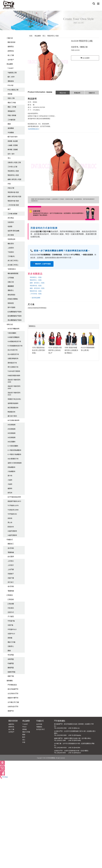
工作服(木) (11, 256)
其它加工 (11, 582)
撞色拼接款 (11, 295)
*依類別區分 (12, 269)
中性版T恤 (11, 621)
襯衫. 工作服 (12, 107)
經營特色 (11, 51)
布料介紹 (10, 324)
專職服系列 (11, 111)
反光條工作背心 (13, 265)
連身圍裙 (11, 128)
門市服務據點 (60, 721)
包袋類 (10, 226)
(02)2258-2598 (62, 728)
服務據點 (10, 681)
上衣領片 (11, 565)
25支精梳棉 (12, 429)
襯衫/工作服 (12, 103)
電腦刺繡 (11, 552)
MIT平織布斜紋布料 (14, 497)
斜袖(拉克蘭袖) (13, 299)
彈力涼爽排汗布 (13, 367)
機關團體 (11, 286)
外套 (9, 184)
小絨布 (10, 480)
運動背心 (11, 290)
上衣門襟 (11, 569)
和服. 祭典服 (12, 115)
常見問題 (11, 655)
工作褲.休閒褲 (12, 214)
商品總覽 (10, 64)
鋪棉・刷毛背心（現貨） (38, 283)
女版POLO (11, 634)
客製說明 (77, 93)
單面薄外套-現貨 (13, 192)
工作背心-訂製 (13, 167)
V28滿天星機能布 (14, 337)
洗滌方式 (92, 93)
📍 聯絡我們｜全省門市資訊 (42, 264)
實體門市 (11, 711)
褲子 (9, 209)
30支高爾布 (12, 442)
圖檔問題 (11, 668)
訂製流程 (11, 599)
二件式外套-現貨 (13, 205)
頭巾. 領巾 (11, 154)
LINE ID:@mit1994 (74, 748)
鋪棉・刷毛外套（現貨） (38, 288)
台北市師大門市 (13, 693)
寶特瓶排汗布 (12, 363)
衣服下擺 (11, 578)
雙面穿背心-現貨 (13, 175)
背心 (9, 158)
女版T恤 (10, 625)
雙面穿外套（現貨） (36, 291)
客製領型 (11, 303)
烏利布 (10, 518)
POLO (24, 727)
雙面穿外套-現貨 (13, 201)
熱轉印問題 (11, 672)
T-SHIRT (11, 68)
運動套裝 (11, 81)
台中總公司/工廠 (13, 702)
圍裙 (9, 124)
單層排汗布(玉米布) (14, 399)
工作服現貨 (11, 120)
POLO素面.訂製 (13, 90)
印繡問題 (11, 663)
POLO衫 (11, 85)
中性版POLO (12, 629)
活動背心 (11, 646)
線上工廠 (11, 55)
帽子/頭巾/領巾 (13, 137)
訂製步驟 (11, 604)
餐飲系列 (11, 244)
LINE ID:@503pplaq (75, 735)
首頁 (31, 36)
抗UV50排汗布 (13, 350)
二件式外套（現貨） (36, 294)
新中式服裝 (11, 307)
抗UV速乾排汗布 (13, 354)
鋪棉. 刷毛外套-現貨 (14, 196)
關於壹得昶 (11, 42)
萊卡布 (10, 476)
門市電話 (4, 777)
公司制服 (11, 278)
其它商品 (11, 218)
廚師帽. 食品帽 (13, 141)
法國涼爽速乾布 (13, 358)
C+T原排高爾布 (13, 446)
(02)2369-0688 (62, 735)
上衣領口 (11, 561)
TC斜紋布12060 (13, 510)
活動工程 (11, 282)
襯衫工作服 (11, 642)
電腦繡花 (39, 727)
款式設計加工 (41, 729)
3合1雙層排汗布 (13, 459)
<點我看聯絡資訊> (34, 129)
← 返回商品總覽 (35, 298)
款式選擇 (11, 557)
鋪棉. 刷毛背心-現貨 (14, 179)
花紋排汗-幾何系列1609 (14, 387)
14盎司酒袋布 (12, 535)
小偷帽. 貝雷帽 (13, 145)
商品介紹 (63, 93)
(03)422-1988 (61, 740)
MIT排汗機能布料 (14, 329)
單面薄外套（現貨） (36, 286)
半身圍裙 (11, 132)
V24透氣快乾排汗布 (14, 341)
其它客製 (11, 235)
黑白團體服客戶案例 (15, 320)
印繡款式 (10, 539)
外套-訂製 (11, 188)
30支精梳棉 (12, 433)
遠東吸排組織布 (13, 403)
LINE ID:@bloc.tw (74, 728)
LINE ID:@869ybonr (75, 753)
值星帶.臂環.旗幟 (13, 231)
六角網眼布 (11, 471)
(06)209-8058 (61, 753)
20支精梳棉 (12, 425)
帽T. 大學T (11, 77)
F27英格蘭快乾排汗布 (15, 346)
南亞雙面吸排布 (13, 408)
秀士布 (10, 522)
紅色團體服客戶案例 (15, 312)
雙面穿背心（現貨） (36, 280)
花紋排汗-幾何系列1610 (14, 394)
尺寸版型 (11, 616)
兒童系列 (11, 222)
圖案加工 (11, 544)
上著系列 (11, 248)
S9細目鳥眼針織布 (14, 375)
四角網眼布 (11, 467)
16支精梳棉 (12, 437)
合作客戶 (11, 60)
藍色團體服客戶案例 (15, 316)
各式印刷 (11, 548)
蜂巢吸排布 (11, 412)
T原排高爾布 (12, 333)
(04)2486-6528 (62, 748)
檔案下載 (11, 676)
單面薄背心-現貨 (13, 171)
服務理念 (11, 47)
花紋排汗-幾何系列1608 (14, 381)
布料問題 (11, 659)
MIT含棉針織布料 (14, 420)
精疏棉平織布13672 (14, 501)
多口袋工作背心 (13, 260)
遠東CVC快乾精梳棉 (15, 463)
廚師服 (10, 94)
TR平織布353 (12, 514)
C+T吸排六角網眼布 (14, 454)
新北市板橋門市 (13, 689)
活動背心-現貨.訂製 (14, 162)
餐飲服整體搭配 (13, 273)
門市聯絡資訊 (12, 685)
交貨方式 (11, 612)
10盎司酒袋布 (12, 531)
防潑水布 (11, 527)
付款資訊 (11, 608)
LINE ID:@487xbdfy (75, 740)
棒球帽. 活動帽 (13, 150)
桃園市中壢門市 (13, 698)
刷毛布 (10, 493)
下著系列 (11, 252)
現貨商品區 (11, 239)
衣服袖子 (11, 574)
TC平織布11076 (13, 505)
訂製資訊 (10, 595)
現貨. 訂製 (11, 98)
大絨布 (10, 484)
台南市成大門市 (13, 706)
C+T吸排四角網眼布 (14, 450)
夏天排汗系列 (12, 416)
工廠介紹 (10, 38)
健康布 (10, 488)
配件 (24, 737)
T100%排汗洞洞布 (14, 371)
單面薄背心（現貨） (36, 277)
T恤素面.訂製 (12, 73)
